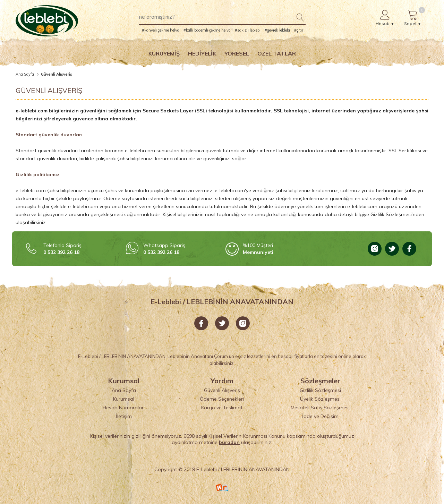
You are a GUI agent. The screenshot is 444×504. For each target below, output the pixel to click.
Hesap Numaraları (124, 408)
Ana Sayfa (25, 74)
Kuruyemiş (164, 53)
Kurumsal (124, 399)
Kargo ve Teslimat (222, 408)
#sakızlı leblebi (248, 30)
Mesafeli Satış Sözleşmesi (320, 408)
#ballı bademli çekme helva (207, 30)
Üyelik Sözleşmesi (320, 399)
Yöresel (237, 53)
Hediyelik (202, 53)
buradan (229, 442)
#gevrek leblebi (277, 30)
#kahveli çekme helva (161, 30)
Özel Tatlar (277, 53)
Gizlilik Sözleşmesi (320, 390)
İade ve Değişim (320, 416)
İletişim (124, 416)
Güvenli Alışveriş (222, 390)
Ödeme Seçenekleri (222, 399)
